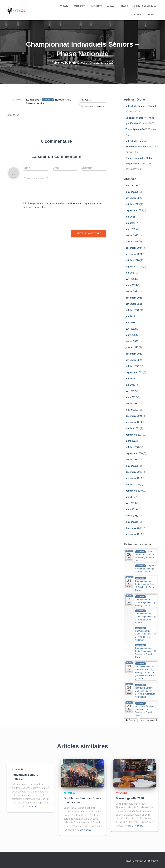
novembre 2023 (134, 304)
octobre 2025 (133, 204)
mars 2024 (131, 285)
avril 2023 (131, 329)
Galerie (137, 15)
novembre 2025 (134, 198)
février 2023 (132, 341)
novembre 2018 (134, 534)
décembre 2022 (134, 354)
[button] (93, 107)
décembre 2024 (134, 248)
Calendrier (79, 6)
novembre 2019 (134, 478)
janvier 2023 (132, 347)
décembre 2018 (134, 528)
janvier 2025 (132, 242)
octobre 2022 (133, 366)
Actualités (96, 6)
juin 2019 (130, 497)
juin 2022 (130, 379)
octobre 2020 (133, 447)
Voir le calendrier (149, 720)
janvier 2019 (132, 522)
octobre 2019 (133, 485)
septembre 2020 (134, 453)
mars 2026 (131, 186)
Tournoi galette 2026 (136, 129)
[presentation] (48, 220)
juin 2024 (130, 273)
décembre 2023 (134, 298)
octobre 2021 (133, 428)
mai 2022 (130, 385)
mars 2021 (131, 441)
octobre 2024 (133, 260)
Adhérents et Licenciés (144, 6)
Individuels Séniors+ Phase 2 (141, 106)
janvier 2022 (132, 410)
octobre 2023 (133, 310)
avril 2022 (131, 391)
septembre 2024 (134, 267)
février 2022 (132, 404)
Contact (151, 15)
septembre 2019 (134, 491)
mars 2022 (131, 397)
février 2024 (132, 291)
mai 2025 (130, 223)
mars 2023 (131, 335)
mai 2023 (130, 323)
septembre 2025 (134, 210)
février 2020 (132, 460)
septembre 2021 (134, 435)
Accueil (64, 6)
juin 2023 (130, 316)
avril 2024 (131, 279)
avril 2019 (131, 503)
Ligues (124, 6)
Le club (112, 6)
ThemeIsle (153, 861)
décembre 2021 (134, 416)
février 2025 (132, 235)
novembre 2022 (134, 360)
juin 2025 (130, 217)
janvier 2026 (132, 192)
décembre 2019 (134, 472)
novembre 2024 (134, 254)
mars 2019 (131, 509)
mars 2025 (131, 229)
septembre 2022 (134, 372)
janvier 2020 (132, 466)
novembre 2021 (134, 422)
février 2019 (132, 516)
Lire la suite (33, 806)
